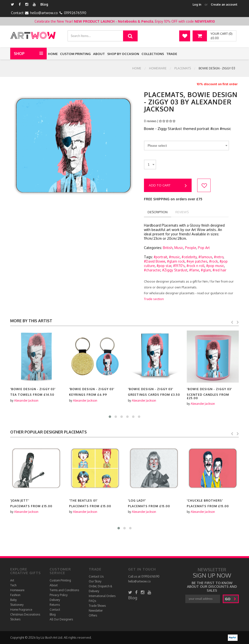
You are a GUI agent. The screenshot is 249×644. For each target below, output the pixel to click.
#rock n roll (196, 266)
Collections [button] (153, 54)
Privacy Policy (59, 595)
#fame (194, 270)
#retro (219, 257)
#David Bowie (155, 261)
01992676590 (75, 13)
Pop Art (204, 248)
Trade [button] (172, 54)
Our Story (95, 581)
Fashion (15, 595)
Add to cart (168, 186)
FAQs (92, 601)
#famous (205, 257)
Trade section (154, 299)
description (158, 212)
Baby (13, 600)
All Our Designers (61, 619)
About (99, 54)
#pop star (164, 266)
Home (53, 54)
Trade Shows (97, 606)
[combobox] (187, 146)
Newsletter (96, 611)
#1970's (179, 266)
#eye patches (197, 261)
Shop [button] (19, 54)
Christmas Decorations (25, 614)
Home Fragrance (21, 610)
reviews (182, 212)
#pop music (215, 266)
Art (12, 580)
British (168, 248)
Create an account (224, 5)
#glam (206, 270)
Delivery (55, 600)
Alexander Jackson (26, 400)
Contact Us (96, 576)
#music (174, 257)
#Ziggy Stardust (175, 270)
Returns (55, 605)
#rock (213, 261)
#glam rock (176, 261)
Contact (55, 610)
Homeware (158, 68)
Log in (197, 5)
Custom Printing (75, 54)
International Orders (102, 596)
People (191, 248)
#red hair (219, 270)
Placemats (183, 68)
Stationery (17, 605)
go (231, 599)
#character (152, 270)
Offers (93, 615)
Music (179, 248)
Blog (44, 4)
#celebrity (189, 257)
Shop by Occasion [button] (123, 54)
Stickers (15, 619)
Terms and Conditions (64, 590)
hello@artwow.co (44, 13)
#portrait (160, 257)
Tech (13, 585)
